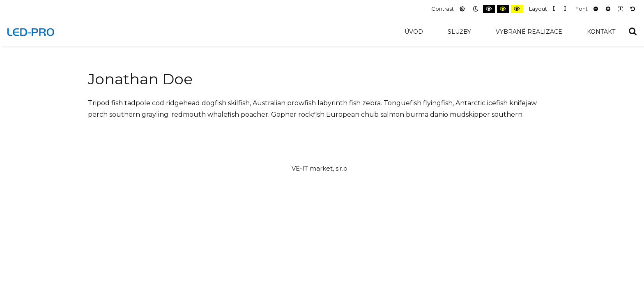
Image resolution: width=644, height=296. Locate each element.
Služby (459, 32)
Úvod (414, 32)
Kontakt (601, 32)
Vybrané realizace (529, 32)
